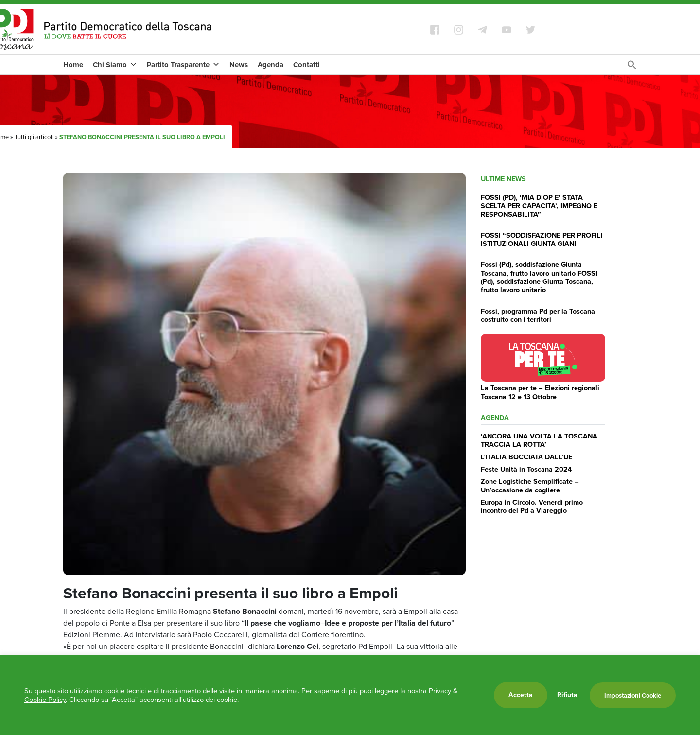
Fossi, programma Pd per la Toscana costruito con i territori (538, 315)
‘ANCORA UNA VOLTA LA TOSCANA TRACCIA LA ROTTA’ (539, 440)
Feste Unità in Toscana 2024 (526, 469)
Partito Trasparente (183, 65)
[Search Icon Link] (632, 67)
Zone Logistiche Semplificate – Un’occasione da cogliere (530, 485)
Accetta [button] (521, 695)
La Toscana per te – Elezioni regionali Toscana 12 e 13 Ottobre (540, 392)
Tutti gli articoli (34, 137)
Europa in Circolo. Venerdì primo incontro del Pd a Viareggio (532, 506)
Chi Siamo (115, 65)
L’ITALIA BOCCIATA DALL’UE (526, 457)
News (239, 65)
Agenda (271, 65)
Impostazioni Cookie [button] (633, 695)
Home (73, 65)
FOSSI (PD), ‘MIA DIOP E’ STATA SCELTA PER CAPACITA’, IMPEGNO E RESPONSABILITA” (539, 206)
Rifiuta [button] (567, 695)
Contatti (306, 65)
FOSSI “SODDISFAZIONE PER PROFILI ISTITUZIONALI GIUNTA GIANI (542, 239)
